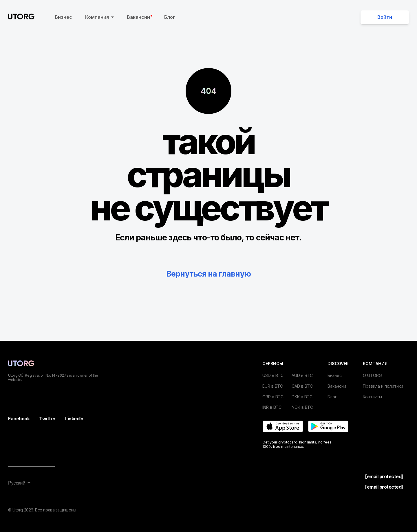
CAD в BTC (302, 386)
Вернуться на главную (208, 274)
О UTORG (372, 375)
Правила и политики (383, 386)
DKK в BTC (302, 397)
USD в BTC (273, 375)
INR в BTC (272, 407)
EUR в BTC (273, 386)
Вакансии (140, 17)
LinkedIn (74, 419)
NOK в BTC (302, 407)
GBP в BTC (273, 397)
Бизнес (64, 17)
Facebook (19, 419)
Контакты (372, 397)
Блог (170, 17)
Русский (17, 483)
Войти (385, 17)
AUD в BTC (302, 375)
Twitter (47, 419)
